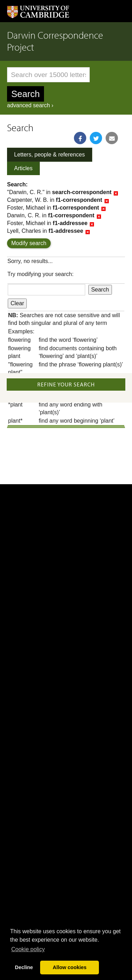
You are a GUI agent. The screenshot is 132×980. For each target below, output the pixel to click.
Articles (23, 168)
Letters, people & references (49, 155)
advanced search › (30, 105)
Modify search (29, 243)
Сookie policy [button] (28, 949)
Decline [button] (24, 967)
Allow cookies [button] (70, 967)
